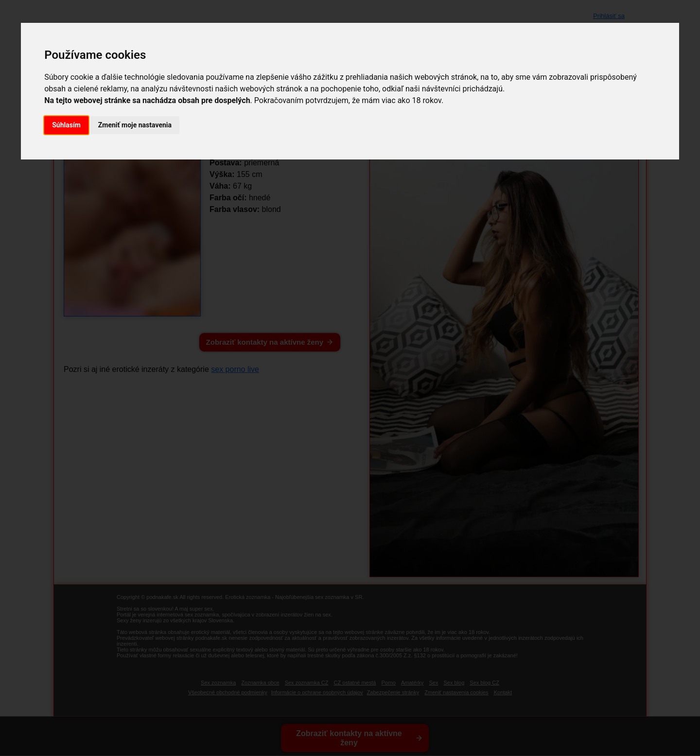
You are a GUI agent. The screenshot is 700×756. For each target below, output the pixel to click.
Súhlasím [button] (66, 125)
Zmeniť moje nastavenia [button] (135, 125)
